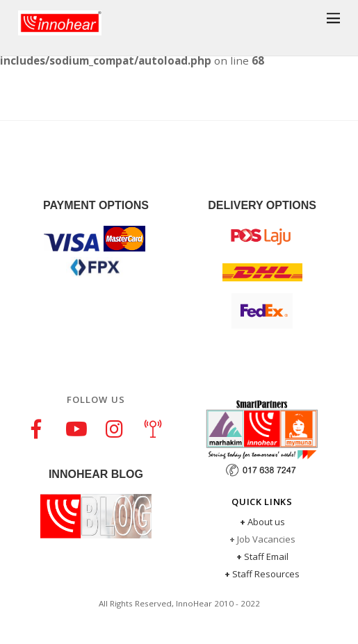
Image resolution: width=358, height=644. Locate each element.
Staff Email (266, 556)
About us (266, 522)
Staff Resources (266, 574)
